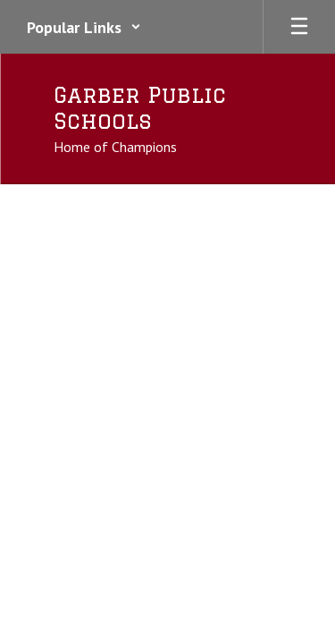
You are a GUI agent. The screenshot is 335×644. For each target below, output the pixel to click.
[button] (84, 27)
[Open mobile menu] (299, 27)
